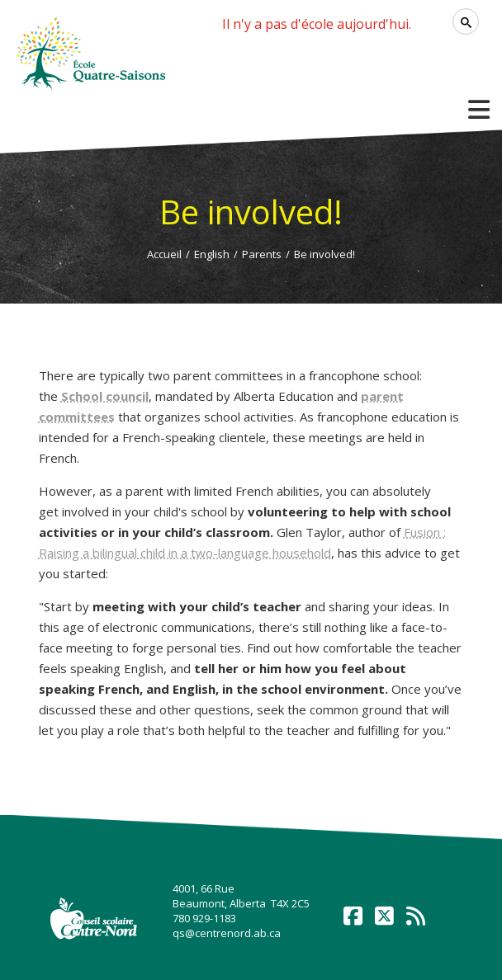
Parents (262, 254)
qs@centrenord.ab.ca (227, 933)
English (212, 254)
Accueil (164, 254)
